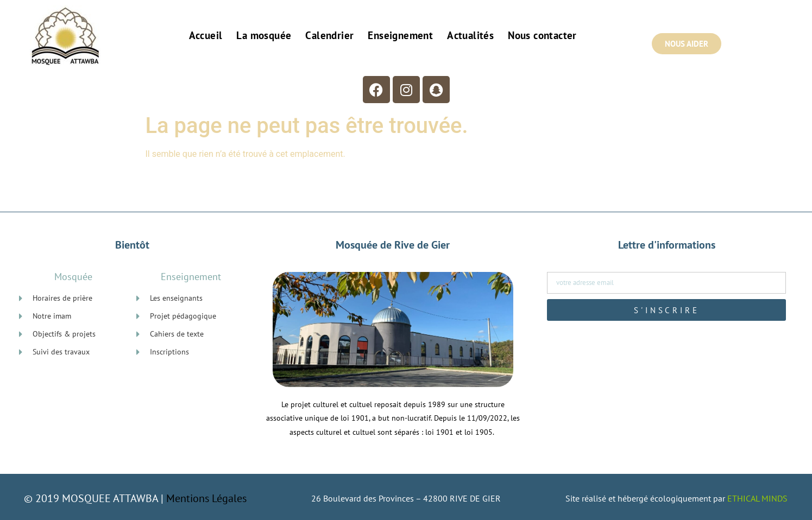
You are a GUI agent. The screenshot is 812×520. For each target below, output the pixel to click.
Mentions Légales (206, 498)
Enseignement (400, 35)
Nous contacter (542, 35)
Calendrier (329, 35)
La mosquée (264, 35)
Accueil (206, 35)
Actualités (470, 35)
